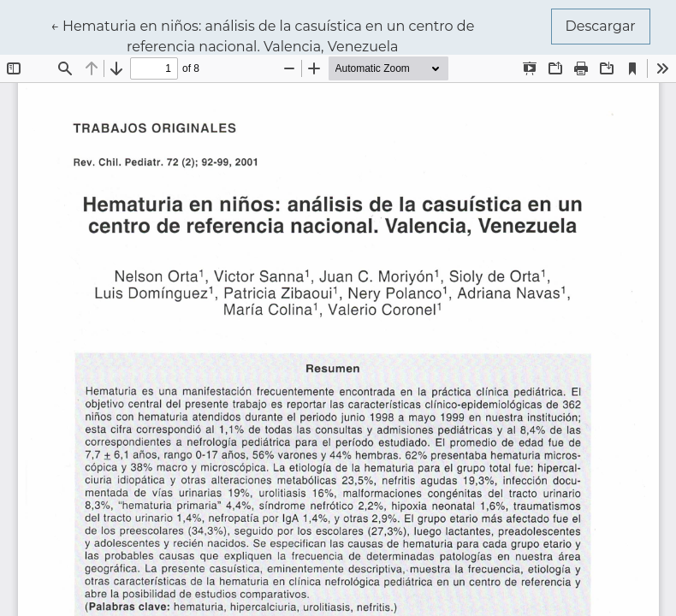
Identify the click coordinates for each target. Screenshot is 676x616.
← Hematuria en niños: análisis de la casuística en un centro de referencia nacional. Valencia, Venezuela (262, 35)
